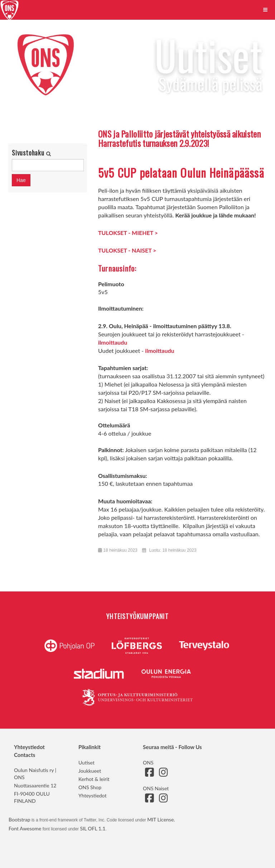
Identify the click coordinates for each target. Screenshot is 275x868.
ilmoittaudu (113, 342)
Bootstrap (20, 819)
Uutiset (86, 763)
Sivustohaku (29, 153)
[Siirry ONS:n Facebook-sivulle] (149, 774)
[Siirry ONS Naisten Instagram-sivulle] (163, 800)
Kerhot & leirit (94, 779)
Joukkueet (90, 771)
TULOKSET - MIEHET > (128, 233)
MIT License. (161, 819)
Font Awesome (25, 828)
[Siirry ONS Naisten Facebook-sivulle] (149, 800)
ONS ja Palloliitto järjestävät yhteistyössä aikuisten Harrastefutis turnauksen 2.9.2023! (179, 138)
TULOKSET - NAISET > (127, 250)
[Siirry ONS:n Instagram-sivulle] (163, 774)
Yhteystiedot (92, 795)
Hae (21, 180)
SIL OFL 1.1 (93, 828)
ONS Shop (90, 787)
